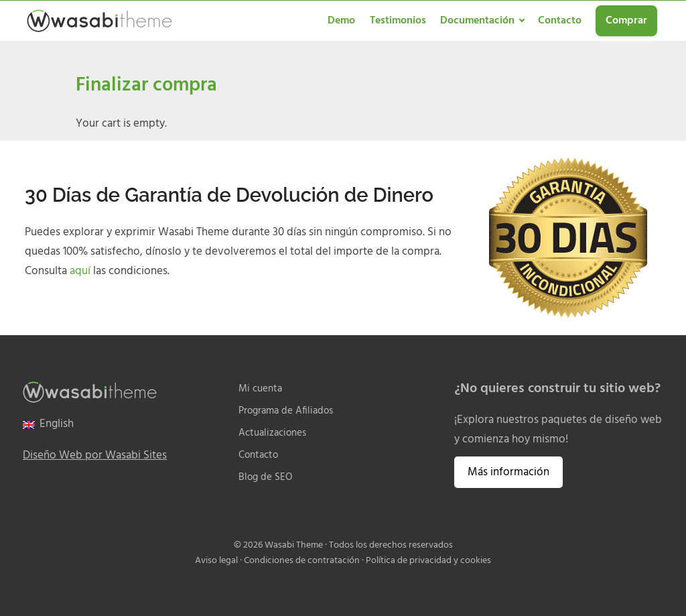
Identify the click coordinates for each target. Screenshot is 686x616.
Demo (341, 21)
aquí (80, 271)
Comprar (626, 21)
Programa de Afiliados (286, 411)
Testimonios (398, 21)
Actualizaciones (272, 433)
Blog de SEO (266, 478)
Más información (508, 472)
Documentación (477, 21)
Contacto (560, 21)
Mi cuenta (260, 389)
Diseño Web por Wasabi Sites (95, 455)
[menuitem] (48, 425)
